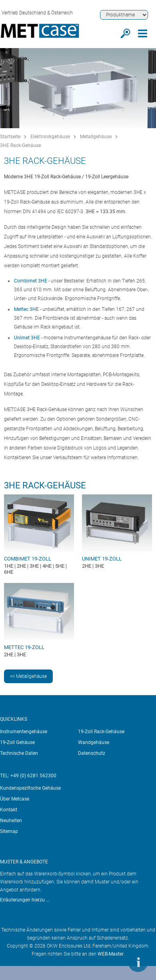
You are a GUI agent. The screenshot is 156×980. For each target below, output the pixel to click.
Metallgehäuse (96, 137)
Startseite (10, 137)
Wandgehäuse (94, 742)
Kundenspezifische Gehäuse (30, 788)
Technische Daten (19, 753)
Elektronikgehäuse (50, 137)
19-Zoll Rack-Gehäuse (101, 732)
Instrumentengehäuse (24, 732)
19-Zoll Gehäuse (17, 742)
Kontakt (9, 810)
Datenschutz (92, 753)
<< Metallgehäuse (28, 676)
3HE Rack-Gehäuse (20, 145)
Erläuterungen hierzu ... (25, 900)
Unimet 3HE (27, 338)
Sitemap (9, 831)
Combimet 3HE (31, 281)
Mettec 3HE (26, 309)
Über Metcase (15, 799)
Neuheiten (11, 821)
